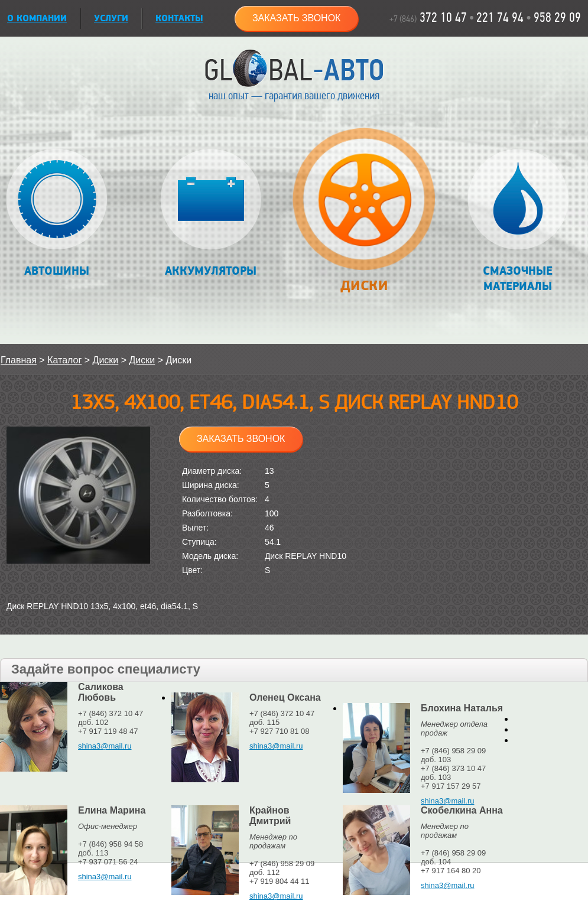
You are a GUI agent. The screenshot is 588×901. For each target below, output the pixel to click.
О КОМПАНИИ (37, 19)
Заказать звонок (297, 18)
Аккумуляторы (211, 214)
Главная (19, 360)
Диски (364, 217)
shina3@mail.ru (105, 746)
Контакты (179, 19)
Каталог (64, 360)
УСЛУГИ (111, 19)
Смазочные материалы (518, 221)
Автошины (57, 214)
